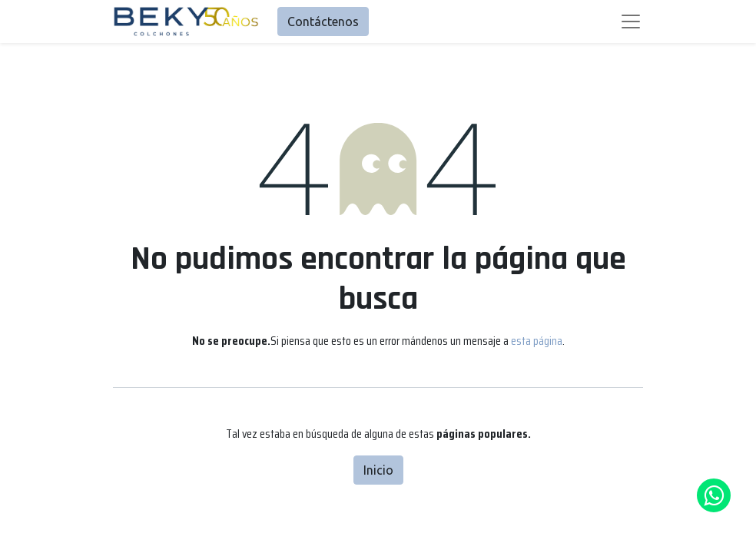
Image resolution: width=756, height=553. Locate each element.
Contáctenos (323, 22)
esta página (537, 341)
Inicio (378, 470)
